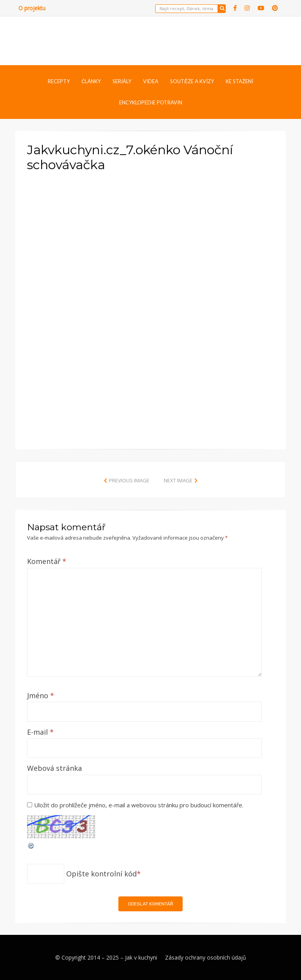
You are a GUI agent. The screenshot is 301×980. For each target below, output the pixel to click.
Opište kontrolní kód (102, 874)
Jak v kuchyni (141, 957)
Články (91, 81)
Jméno (41, 695)
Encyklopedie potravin (151, 102)
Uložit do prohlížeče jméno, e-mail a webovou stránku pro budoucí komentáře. (139, 805)
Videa (151, 81)
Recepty (59, 81)
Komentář (47, 561)
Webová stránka (54, 768)
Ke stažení (239, 81)
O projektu (32, 8)
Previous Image (129, 480)
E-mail (40, 732)
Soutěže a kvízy (192, 81)
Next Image (178, 480)
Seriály (122, 81)
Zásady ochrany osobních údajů (206, 957)
